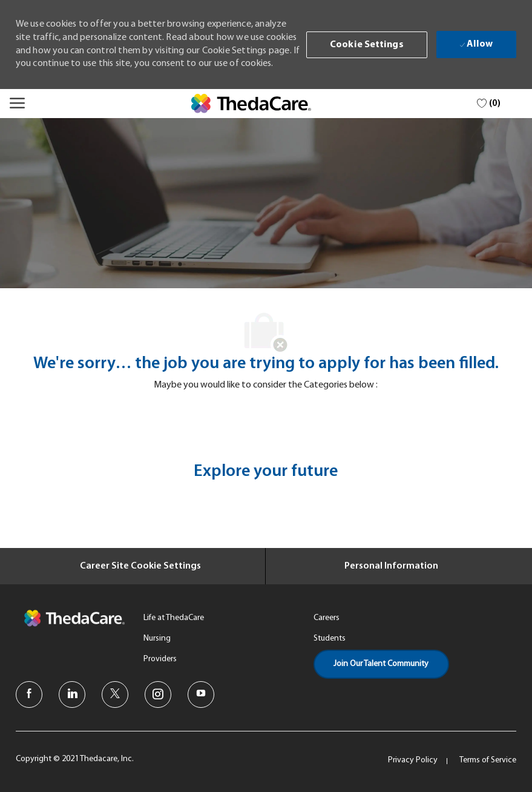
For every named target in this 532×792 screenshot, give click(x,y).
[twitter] (115, 695)
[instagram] (158, 695)
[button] (367, 45)
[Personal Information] (391, 566)
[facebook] (29, 695)
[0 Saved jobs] (489, 104)
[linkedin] (72, 695)
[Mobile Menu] (17, 103)
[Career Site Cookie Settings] (140, 566)
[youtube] (201, 695)
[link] (251, 104)
